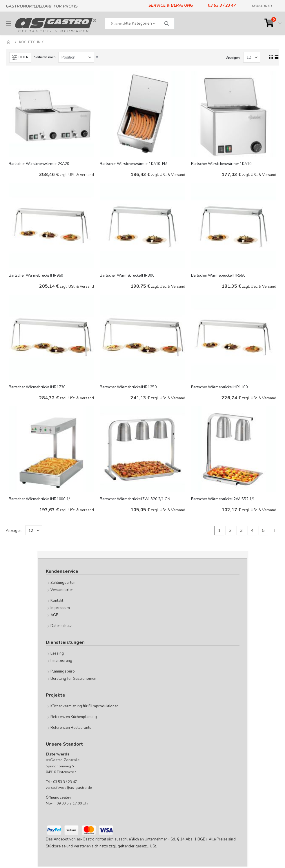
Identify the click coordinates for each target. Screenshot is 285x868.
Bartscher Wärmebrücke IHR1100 (219, 388)
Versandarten (62, 591)
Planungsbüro (63, 673)
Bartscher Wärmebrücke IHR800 (127, 276)
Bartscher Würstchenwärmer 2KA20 (39, 164)
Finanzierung (61, 662)
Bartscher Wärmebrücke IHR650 (218, 276)
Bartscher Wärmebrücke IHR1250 (128, 388)
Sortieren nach (45, 57)
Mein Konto (262, 5)
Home (9, 42)
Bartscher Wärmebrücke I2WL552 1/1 (223, 500)
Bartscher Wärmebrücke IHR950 (36, 276)
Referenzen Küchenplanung (74, 719)
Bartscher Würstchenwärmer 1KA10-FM (134, 164)
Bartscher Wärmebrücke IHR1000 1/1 (40, 500)
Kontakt (57, 602)
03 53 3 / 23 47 (222, 5)
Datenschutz (61, 627)
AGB (55, 617)
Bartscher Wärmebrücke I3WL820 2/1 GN (135, 500)
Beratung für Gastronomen (73, 680)
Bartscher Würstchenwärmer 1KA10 (221, 164)
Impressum (60, 609)
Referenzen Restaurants (71, 729)
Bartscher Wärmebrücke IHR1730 (37, 388)
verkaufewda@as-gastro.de (69, 789)
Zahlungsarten (63, 584)
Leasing (57, 655)
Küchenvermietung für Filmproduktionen (85, 708)
